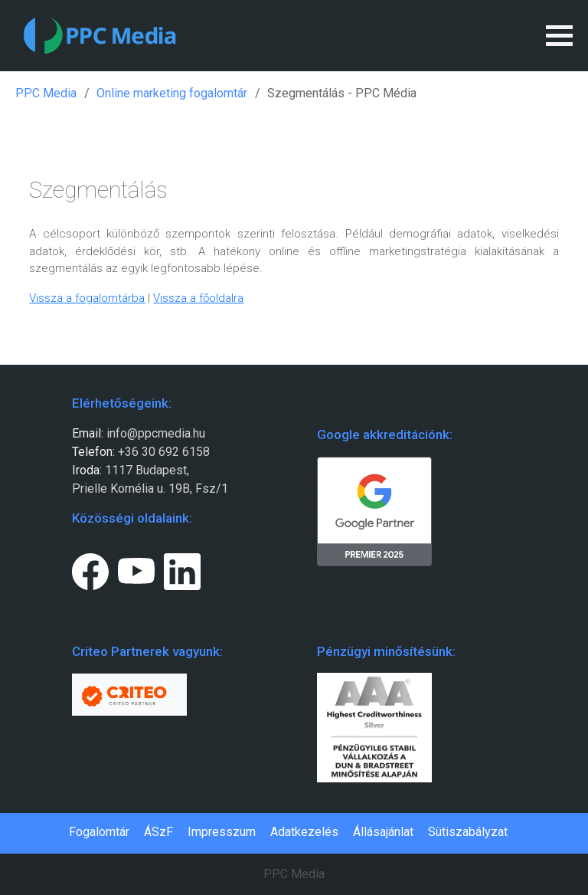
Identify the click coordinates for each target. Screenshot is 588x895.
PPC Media (46, 93)
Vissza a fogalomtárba (87, 298)
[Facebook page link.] (90, 569)
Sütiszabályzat (468, 832)
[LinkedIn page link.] (182, 569)
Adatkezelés (304, 832)
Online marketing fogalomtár (172, 93)
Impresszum (222, 832)
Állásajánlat (383, 832)
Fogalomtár (99, 832)
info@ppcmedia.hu (156, 433)
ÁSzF (158, 832)
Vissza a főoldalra (198, 298)
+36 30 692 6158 (162, 452)
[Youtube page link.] (136, 569)
